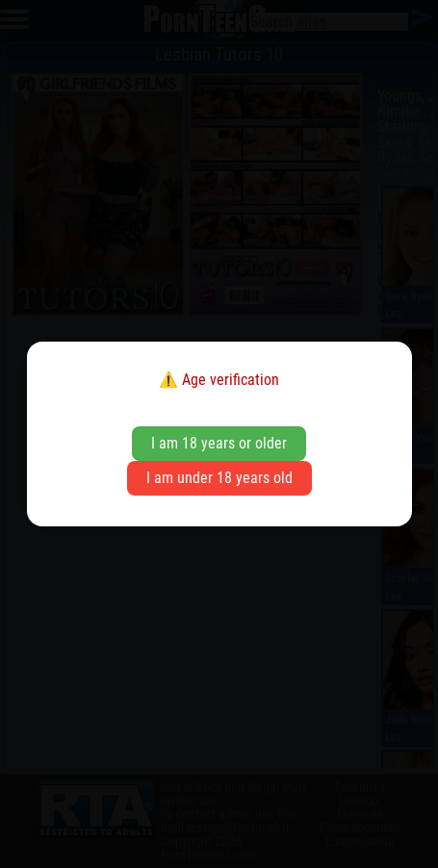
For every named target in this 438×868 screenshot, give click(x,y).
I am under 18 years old (219, 478)
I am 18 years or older (219, 443)
